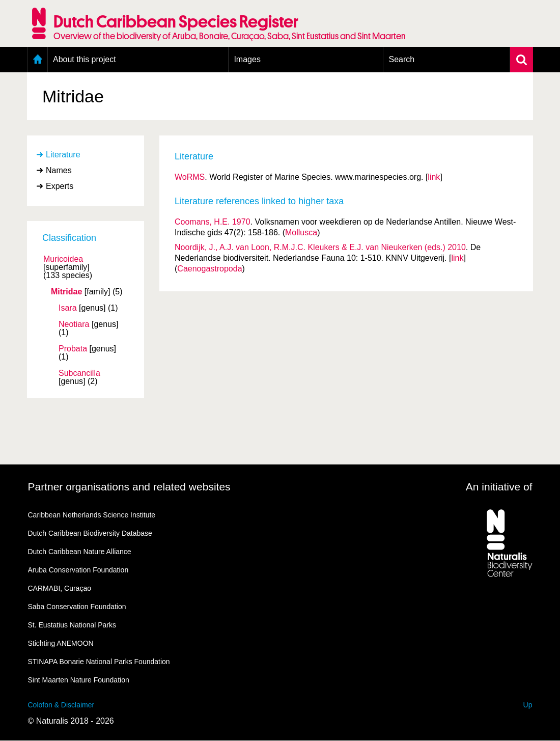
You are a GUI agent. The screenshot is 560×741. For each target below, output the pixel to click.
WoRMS (190, 177)
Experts (60, 186)
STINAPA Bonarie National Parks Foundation (99, 662)
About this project (85, 59)
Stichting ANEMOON (61, 643)
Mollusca (301, 232)
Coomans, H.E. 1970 (213, 222)
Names (59, 170)
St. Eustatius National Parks (72, 625)
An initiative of (499, 487)
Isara (68, 308)
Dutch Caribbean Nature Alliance (80, 552)
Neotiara (74, 324)
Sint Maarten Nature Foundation (79, 680)
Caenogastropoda (209, 269)
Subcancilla (79, 373)
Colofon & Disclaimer (61, 705)
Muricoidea (63, 259)
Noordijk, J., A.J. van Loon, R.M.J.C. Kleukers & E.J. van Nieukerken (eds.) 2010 (320, 247)
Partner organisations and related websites (129, 487)
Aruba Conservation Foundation (78, 570)
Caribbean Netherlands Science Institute (92, 515)
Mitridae (66, 292)
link (434, 177)
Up (528, 705)
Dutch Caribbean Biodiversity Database (90, 533)
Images (247, 59)
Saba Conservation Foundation (77, 607)
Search (401, 59)
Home (37, 60)
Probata (73, 349)
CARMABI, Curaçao (60, 588)
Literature (63, 155)
